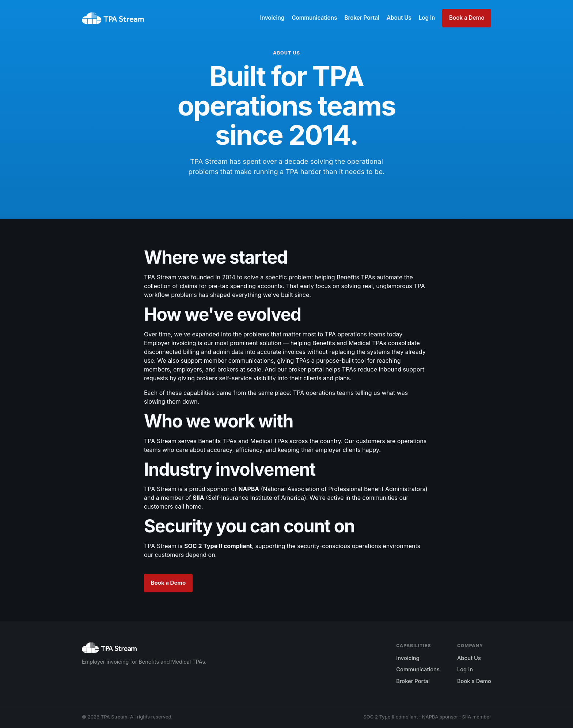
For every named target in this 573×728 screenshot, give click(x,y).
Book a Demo (467, 18)
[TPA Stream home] (113, 18)
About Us (399, 18)
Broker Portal (362, 18)
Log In (427, 18)
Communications (314, 18)
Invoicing (272, 18)
